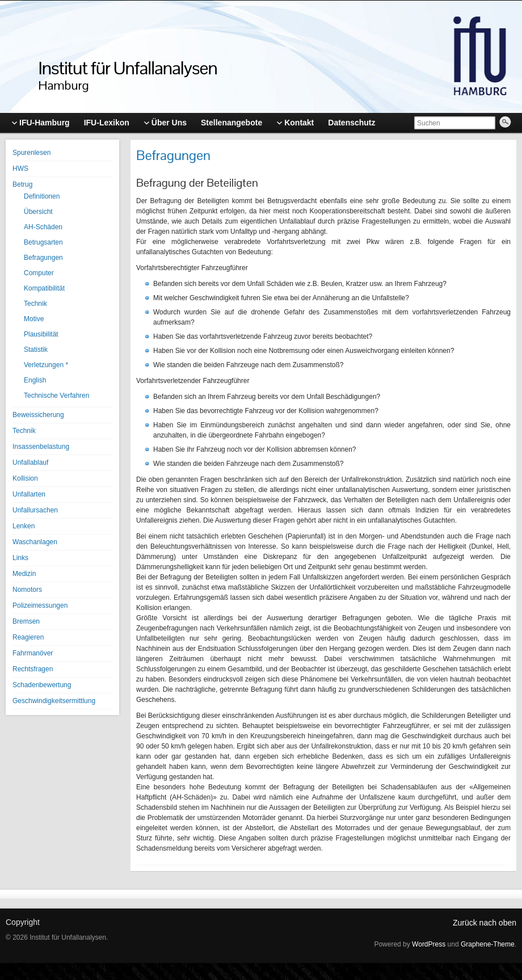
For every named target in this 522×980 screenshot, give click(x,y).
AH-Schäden (43, 227)
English (35, 380)
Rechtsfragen (33, 669)
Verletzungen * (46, 365)
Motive (34, 319)
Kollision (25, 478)
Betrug (22, 184)
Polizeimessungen (40, 605)
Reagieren (28, 637)
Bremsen (26, 621)
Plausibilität (41, 334)
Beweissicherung (38, 415)
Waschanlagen (35, 542)
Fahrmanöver (33, 653)
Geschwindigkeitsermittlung (54, 701)
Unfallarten (29, 494)
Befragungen (43, 258)
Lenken (24, 526)
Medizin (24, 574)
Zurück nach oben (485, 923)
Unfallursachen (35, 510)
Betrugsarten (43, 242)
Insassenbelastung (41, 447)
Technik (35, 304)
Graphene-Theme (488, 944)
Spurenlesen (31, 153)
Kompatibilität (44, 288)
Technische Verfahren (56, 396)
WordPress (429, 944)
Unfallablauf (30, 462)
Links (20, 558)
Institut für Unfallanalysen (128, 68)
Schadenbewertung (42, 685)
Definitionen (42, 196)
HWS (20, 169)
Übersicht (38, 212)
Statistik (36, 350)
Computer (39, 273)
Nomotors (27, 590)
